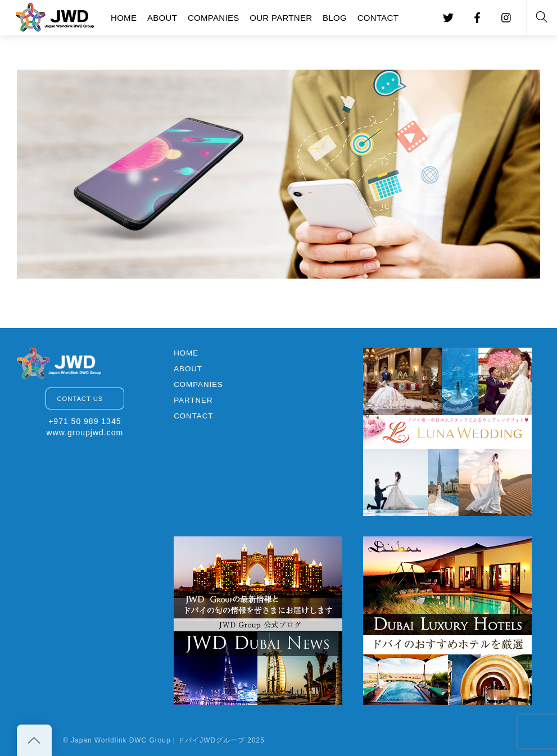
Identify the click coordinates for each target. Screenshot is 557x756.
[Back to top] (34, 740)
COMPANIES (214, 18)
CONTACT (378, 18)
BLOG (335, 18)
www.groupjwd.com (85, 432)
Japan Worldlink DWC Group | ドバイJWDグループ (158, 740)
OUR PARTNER (281, 18)
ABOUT (162, 18)
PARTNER (193, 400)
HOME (124, 18)
